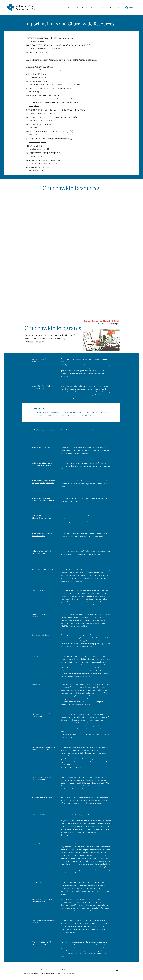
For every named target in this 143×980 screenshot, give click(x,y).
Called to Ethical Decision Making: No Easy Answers (42, 517)
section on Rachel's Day (96, 867)
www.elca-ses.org (36, 156)
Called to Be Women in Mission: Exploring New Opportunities (44, 482)
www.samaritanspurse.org (38, 142)
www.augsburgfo (35, 41)
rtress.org (45, 41)
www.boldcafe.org (36, 63)
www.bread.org (35, 56)
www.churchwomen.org (38, 77)
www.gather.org (35, 106)
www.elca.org (34, 92)
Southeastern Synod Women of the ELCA (25, 7)
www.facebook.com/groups (40, 99)
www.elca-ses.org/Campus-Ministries (42, 120)
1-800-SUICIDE (35, 163)
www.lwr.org (34, 127)
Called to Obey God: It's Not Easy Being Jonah (42, 552)
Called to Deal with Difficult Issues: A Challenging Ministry (43, 499)
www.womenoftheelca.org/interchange (43, 113)
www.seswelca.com (36, 171)
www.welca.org (56, 70)
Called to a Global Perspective (43, 430)
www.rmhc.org (35, 134)
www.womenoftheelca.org (39, 70)
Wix (74, 973)
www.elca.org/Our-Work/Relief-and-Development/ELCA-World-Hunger (55, 84)
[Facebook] (117, 970)
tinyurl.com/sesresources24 (39, 149)
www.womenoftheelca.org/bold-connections (45, 48)
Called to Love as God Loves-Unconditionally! (43, 535)
